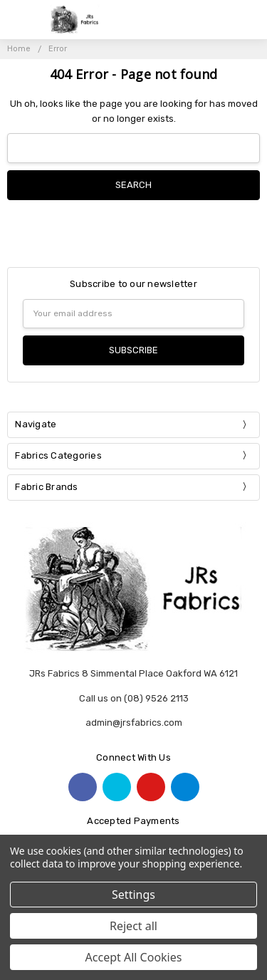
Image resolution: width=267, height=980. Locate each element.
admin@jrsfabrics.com (134, 723)
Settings (133, 895)
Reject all (133, 926)
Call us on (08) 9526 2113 (134, 698)
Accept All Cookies (134, 957)
